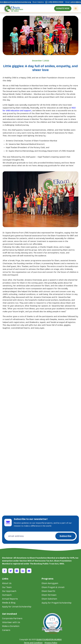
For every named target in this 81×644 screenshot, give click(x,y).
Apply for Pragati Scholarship (57, 603)
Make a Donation (11, 626)
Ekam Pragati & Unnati (53, 587)
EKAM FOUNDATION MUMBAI (49, 640)
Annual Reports (10, 599)
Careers (6, 630)
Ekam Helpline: (39, 2)
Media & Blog (9, 603)
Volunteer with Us (11, 622)
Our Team (7, 587)
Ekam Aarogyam (50, 583)
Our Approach (9, 591)
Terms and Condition (33, 643)
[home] (13, 8)
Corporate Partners (12, 618)
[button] (76, 8)
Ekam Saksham (49, 599)
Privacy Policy (51, 643)
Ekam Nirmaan (49, 595)
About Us (7, 583)
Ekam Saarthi (48, 591)
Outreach (7, 595)
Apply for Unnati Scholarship (17, 607)
